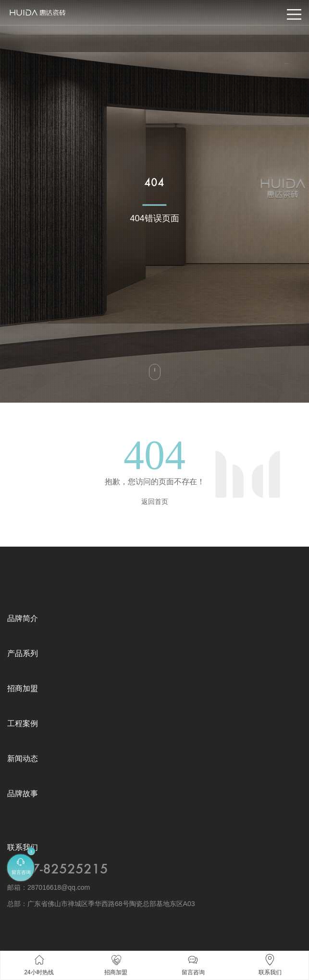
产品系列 (23, 653)
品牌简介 (23, 618)
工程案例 (23, 723)
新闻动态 (23, 759)
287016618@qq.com (59, 887)
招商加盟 (23, 688)
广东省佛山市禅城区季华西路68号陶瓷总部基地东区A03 (111, 904)
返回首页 (155, 502)
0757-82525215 (58, 870)
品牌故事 (23, 794)
